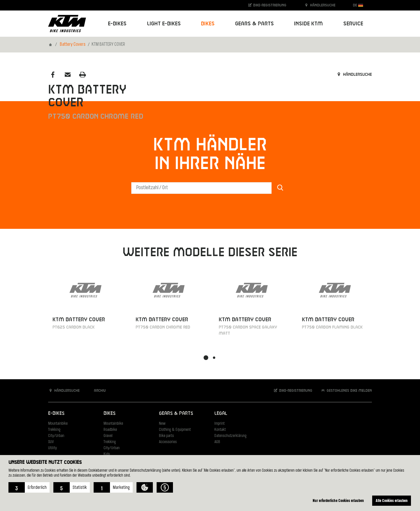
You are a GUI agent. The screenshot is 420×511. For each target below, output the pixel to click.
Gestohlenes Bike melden (346, 390)
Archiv (97, 390)
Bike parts (166, 436)
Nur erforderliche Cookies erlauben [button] (338, 500)
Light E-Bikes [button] (164, 24)
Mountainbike (58, 424)
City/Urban (56, 436)
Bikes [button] (208, 24)
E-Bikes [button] (117, 24)
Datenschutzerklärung (230, 436)
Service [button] (353, 24)
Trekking (54, 430)
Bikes (110, 413)
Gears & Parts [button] (254, 24)
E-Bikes (56, 413)
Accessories (168, 442)
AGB (217, 442)
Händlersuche (320, 5)
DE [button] (358, 5)
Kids (107, 454)
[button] (29, 487)
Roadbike (110, 430)
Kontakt (220, 430)
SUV (51, 442)
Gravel (108, 436)
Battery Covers (73, 45)
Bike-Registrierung (267, 5)
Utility (52, 448)
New (162, 424)
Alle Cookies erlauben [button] (392, 500)
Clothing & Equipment (175, 430)
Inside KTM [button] (308, 24)
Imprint (219, 424)
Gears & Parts (176, 413)
